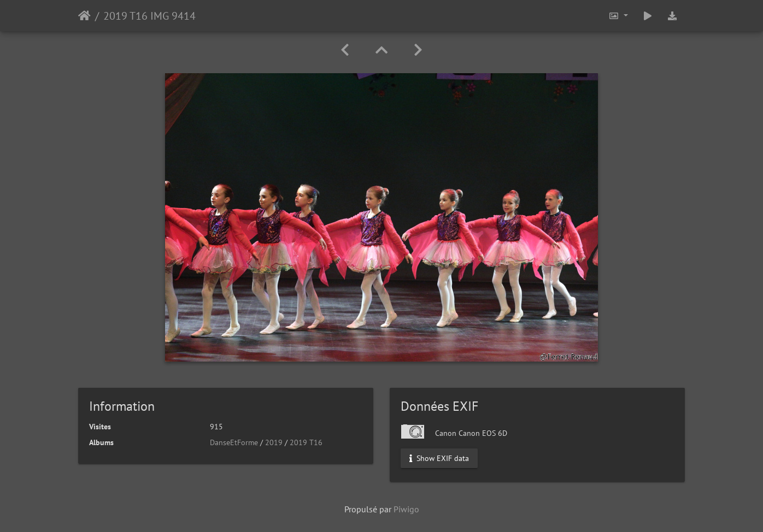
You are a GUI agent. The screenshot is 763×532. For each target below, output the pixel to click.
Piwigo (406, 509)
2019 (274, 442)
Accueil (84, 16)
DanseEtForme (234, 442)
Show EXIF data (439, 458)
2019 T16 (306, 442)
